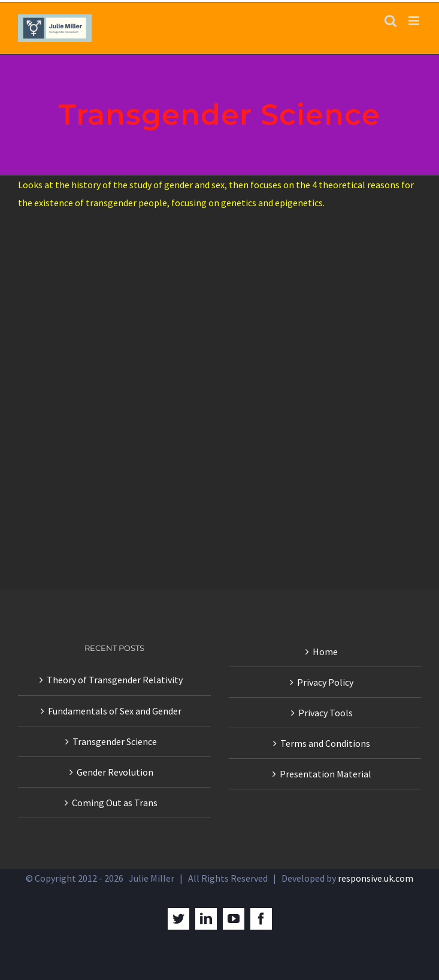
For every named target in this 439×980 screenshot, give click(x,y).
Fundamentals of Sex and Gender (115, 711)
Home (325, 652)
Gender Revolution (115, 772)
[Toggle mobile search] (390, 21)
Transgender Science (115, 741)
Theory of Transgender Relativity (115, 680)
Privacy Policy (325, 682)
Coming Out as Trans (115, 803)
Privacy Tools (326, 713)
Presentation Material (326, 774)
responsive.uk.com (376, 878)
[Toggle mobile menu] (415, 21)
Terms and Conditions (325, 743)
